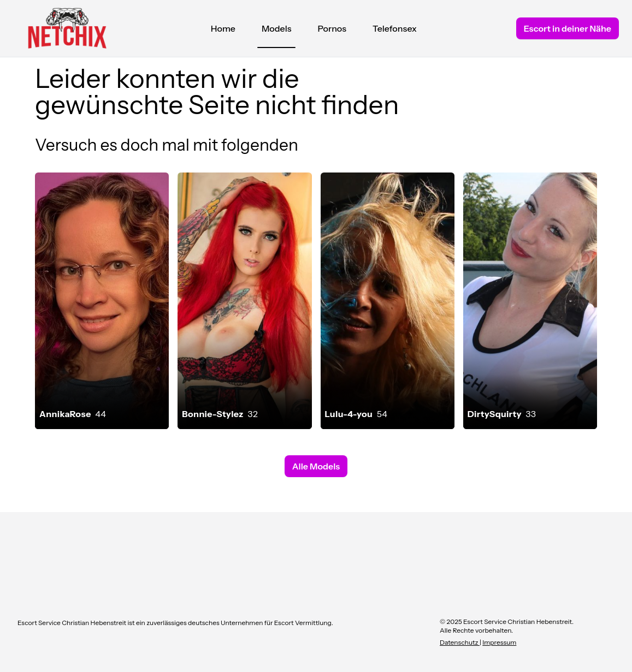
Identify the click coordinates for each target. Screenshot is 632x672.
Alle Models (316, 466)
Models (277, 31)
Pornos (332, 28)
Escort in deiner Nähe (568, 28)
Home (223, 28)
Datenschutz (460, 642)
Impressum (499, 642)
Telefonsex (395, 28)
